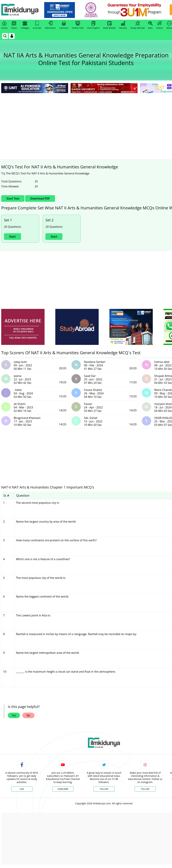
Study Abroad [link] (137, 25)
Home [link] (4, 25)
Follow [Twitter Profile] (104, 789)
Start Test (13, 198)
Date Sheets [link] (109, 25)
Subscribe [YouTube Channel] (63, 789)
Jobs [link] (150, 25)
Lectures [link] (64, 25)
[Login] (12, 36)
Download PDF (40, 198)
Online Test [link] (78, 25)
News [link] (14, 25)
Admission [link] (50, 25)
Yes (14, 715)
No (28, 715)
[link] (60, 10)
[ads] (23, 327)
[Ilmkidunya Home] (20, 10)
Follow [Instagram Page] (145, 789)
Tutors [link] (160, 25)
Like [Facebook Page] (22, 789)
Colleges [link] (25, 25)
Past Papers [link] (93, 25)
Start (12, 237)
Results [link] (123, 25)
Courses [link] (37, 25)
